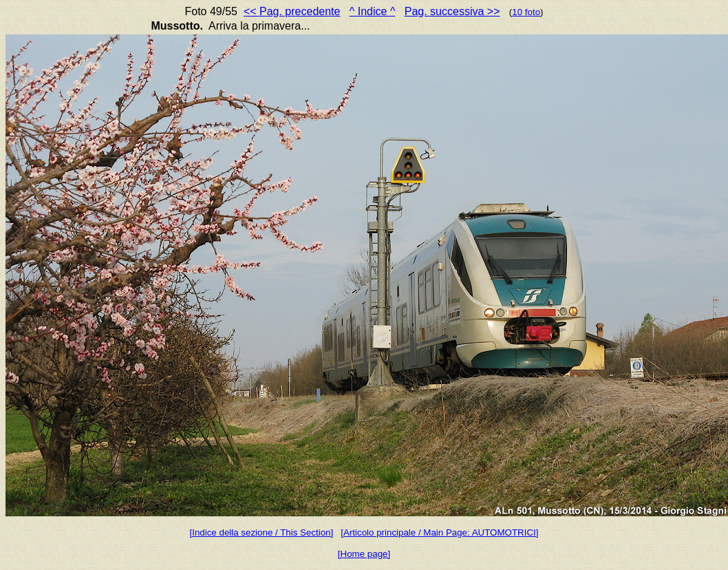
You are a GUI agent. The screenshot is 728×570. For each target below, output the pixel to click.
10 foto (526, 12)
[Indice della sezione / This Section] (262, 532)
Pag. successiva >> (452, 11)
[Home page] (364, 554)
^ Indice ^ (373, 11)
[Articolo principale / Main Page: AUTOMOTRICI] (439, 532)
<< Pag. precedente (292, 11)
